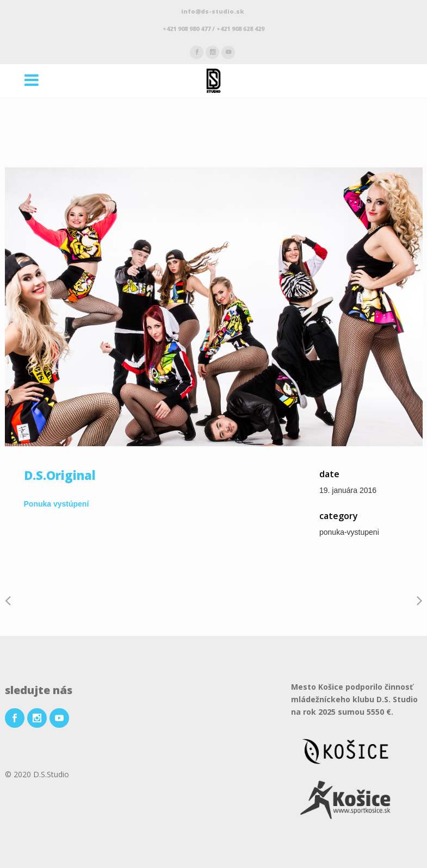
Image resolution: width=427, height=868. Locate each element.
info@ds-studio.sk (213, 11)
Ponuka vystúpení (57, 504)
